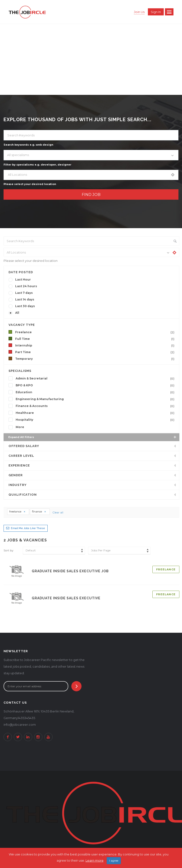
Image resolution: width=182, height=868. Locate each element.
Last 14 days (25, 299)
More (20, 427)
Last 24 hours (26, 286)
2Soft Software (130, 852)
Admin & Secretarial (96, 379)
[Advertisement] (91, 59)
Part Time (96, 352)
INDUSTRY (18, 485)
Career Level (21, 456)
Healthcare (96, 413)
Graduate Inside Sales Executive (66, 598)
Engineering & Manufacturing (96, 399)
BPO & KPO (96, 385)
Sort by (9, 550)
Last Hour (23, 279)
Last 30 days (25, 306)
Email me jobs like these (28, 528)
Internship (96, 346)
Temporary (96, 359)
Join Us (139, 12)
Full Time (96, 339)
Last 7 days (24, 293)
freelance (17, 511)
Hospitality (96, 420)
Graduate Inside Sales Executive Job (70, 571)
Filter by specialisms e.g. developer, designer (37, 165)
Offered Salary (24, 446)
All (17, 313)
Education (96, 392)
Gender (16, 475)
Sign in (156, 12)
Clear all (58, 512)
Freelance (96, 332)
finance (39, 511)
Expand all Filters (93, 437)
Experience (19, 465)
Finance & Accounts (96, 406)
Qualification (23, 495)
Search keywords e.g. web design (28, 145)
